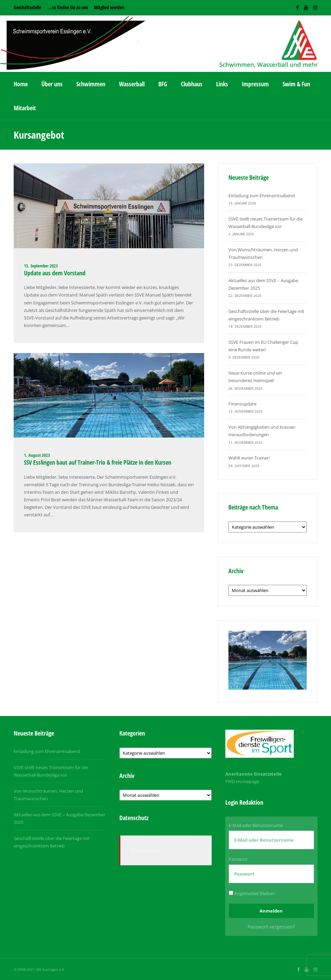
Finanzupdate (242, 404)
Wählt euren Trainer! (249, 458)
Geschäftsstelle (27, 7)
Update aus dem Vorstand (55, 273)
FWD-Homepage (242, 781)
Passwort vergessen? (271, 927)
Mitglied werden (109, 7)
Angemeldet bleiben (252, 893)
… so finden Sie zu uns (68, 7)
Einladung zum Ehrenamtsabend (262, 196)
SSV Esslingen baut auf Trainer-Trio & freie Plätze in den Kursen (98, 462)
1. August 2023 (37, 455)
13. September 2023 (41, 266)
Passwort (238, 859)
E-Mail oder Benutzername (256, 825)
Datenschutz (145, 850)
